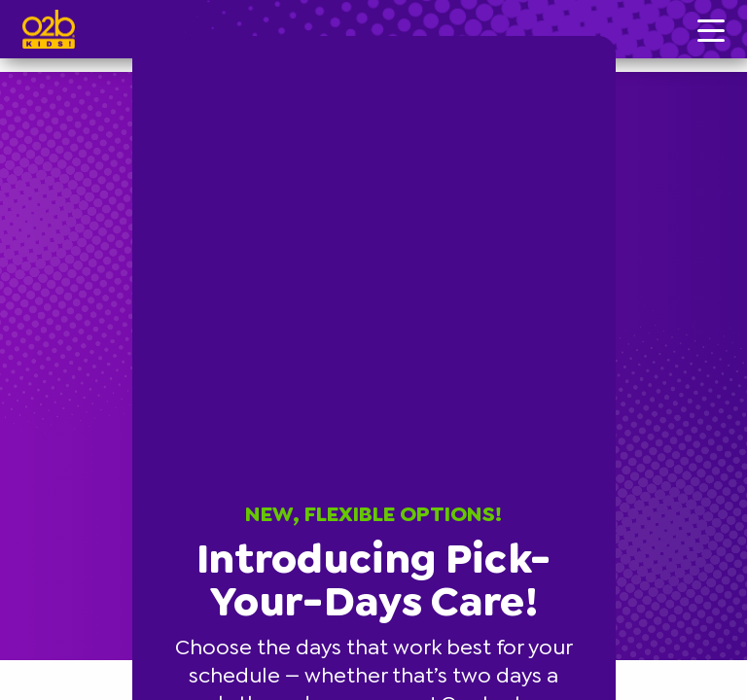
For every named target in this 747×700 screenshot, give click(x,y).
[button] (613, 39)
